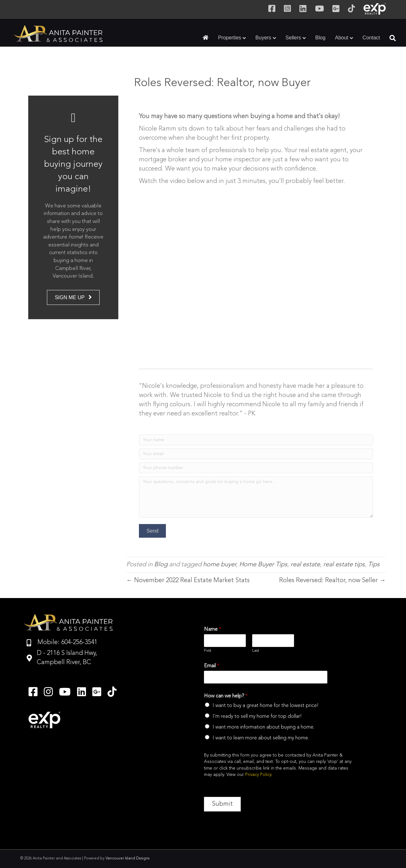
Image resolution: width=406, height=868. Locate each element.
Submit (222, 804)
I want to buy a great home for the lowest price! (265, 706)
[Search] (390, 38)
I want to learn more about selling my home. (261, 738)
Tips (374, 565)
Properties (229, 38)
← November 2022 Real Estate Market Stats (188, 581)
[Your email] (256, 454)
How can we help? (226, 696)
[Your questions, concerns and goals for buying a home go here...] (256, 497)
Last (256, 651)
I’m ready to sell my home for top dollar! (257, 717)
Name (213, 629)
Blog (320, 38)
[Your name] (256, 440)
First (208, 651)
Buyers (263, 38)
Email (212, 666)
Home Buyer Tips (263, 565)
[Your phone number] (256, 468)
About (342, 38)
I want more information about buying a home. (263, 727)
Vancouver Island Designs (128, 858)
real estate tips (344, 565)
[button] (152, 531)
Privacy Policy (258, 775)
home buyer (219, 565)
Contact (371, 38)
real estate (305, 565)
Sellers (293, 38)
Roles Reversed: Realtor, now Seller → (332, 581)
